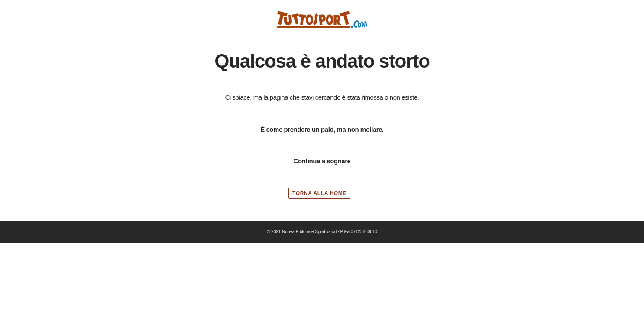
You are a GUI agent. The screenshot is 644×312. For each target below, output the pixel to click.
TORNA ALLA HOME (319, 193)
